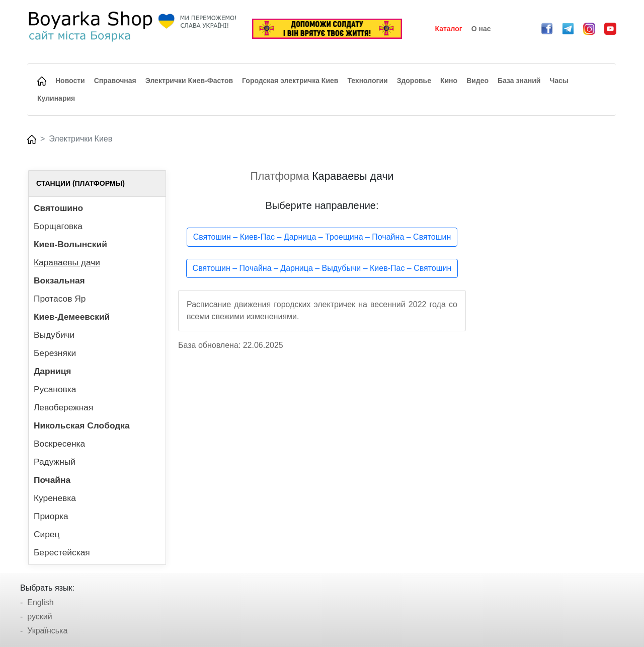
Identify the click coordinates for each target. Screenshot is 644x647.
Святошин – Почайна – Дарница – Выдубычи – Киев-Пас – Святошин (322, 268)
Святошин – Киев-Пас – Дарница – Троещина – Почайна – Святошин (322, 237)
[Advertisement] (547, 321)
